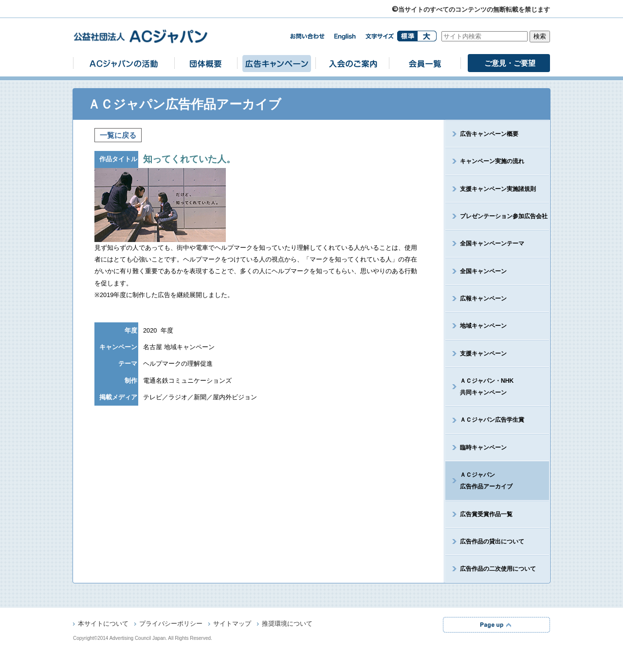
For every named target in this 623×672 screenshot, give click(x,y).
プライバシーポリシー (171, 624)
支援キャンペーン (483, 354)
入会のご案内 (352, 63)
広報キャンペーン (483, 299)
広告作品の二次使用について (498, 569)
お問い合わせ (307, 36)
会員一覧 (425, 63)
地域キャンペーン (483, 326)
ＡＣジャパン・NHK (479, 387)
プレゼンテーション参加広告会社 (504, 216)
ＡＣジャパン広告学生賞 (492, 420)
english (345, 37)
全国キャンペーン (483, 271)
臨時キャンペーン (483, 448)
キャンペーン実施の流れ (492, 161)
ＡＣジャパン (479, 481)
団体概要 (206, 63)
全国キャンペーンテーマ (492, 243)
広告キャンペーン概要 (489, 134)
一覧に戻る (118, 135)
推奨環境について (287, 624)
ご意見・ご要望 (510, 63)
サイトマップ (232, 624)
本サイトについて (103, 624)
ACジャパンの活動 (124, 63)
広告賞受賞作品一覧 (486, 514)
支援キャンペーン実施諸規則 (498, 189)
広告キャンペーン (276, 63)
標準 (407, 36)
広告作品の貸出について (492, 541)
